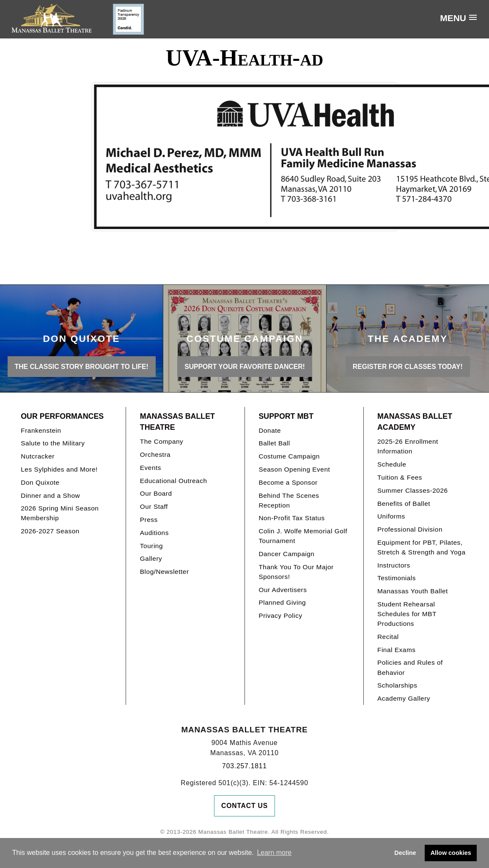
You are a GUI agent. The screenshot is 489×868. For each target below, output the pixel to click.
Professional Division (410, 529)
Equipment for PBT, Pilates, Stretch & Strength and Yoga (422, 547)
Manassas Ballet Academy (415, 422)
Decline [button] (405, 853)
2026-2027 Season (50, 531)
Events (151, 468)
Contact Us (244, 806)
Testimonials (397, 578)
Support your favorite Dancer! (245, 367)
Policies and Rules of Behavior (410, 667)
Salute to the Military (53, 443)
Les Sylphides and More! (59, 469)
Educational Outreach (174, 481)
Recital (388, 637)
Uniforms (391, 516)
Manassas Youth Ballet (413, 591)
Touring (151, 546)
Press (149, 520)
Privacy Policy (280, 616)
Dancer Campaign (286, 554)
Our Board (156, 493)
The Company (162, 441)
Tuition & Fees (400, 477)
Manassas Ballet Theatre (177, 422)
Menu (453, 18)
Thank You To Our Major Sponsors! (296, 572)
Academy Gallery (404, 698)
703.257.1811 (244, 766)
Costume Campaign (289, 456)
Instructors (394, 565)
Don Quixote (40, 482)
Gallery (151, 558)
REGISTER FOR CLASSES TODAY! (408, 367)
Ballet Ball (274, 443)
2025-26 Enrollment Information (408, 446)
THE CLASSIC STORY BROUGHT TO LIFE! (82, 367)
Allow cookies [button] (451, 853)
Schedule (392, 464)
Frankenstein (41, 430)
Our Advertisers (283, 590)
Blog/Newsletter (165, 572)
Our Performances (62, 416)
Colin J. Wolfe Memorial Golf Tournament (303, 536)
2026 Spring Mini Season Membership (60, 513)
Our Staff (154, 506)
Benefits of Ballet (404, 504)
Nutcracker (38, 456)
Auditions (154, 533)
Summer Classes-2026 (413, 490)
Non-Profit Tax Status (291, 518)
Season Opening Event (294, 469)
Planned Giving (282, 602)
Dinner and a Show (50, 495)
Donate (270, 430)
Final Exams (397, 650)
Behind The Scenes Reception (289, 500)
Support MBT (286, 416)
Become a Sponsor (288, 482)
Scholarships (397, 685)
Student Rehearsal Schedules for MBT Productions (407, 614)
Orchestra (155, 454)
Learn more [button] (274, 853)
